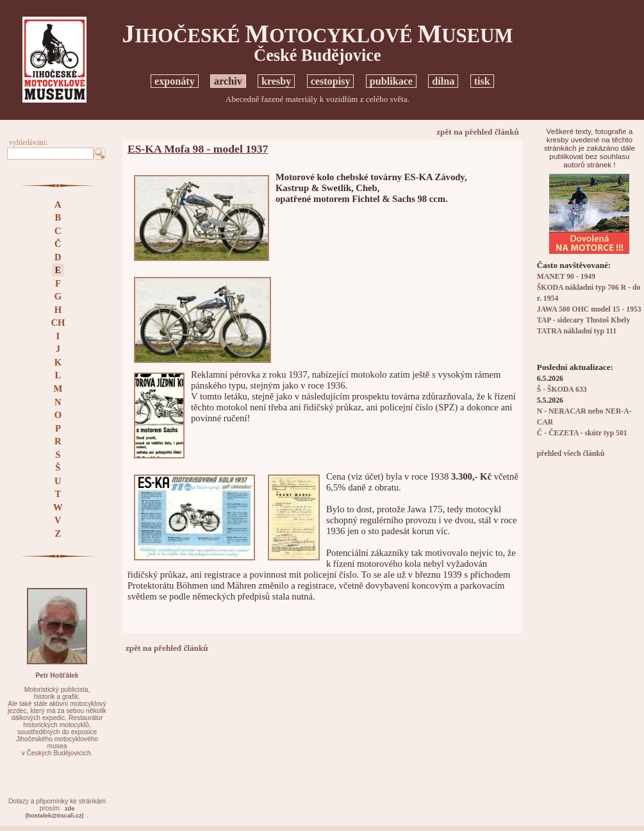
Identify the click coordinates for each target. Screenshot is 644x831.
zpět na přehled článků (478, 132)
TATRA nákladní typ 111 (577, 331)
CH (58, 323)
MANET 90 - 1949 (566, 277)
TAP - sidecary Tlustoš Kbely (583, 320)
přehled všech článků (571, 454)
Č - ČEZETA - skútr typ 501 (582, 433)
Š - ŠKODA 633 (562, 390)
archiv (228, 81)
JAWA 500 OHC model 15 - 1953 (589, 309)
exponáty (175, 81)
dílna (443, 81)
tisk (482, 81)
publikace (391, 81)
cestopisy (331, 81)
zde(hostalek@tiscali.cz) (54, 812)
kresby (276, 81)
